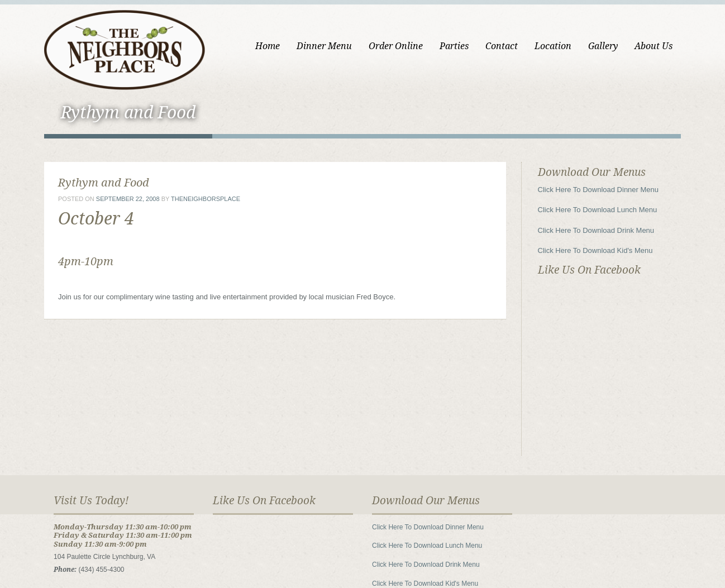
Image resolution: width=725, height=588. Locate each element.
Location (553, 46)
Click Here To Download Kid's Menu (595, 250)
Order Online (396, 46)
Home (268, 46)
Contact (502, 46)
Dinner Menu (324, 46)
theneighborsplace (206, 199)
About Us (654, 46)
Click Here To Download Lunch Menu (598, 210)
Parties (454, 46)
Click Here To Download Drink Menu (596, 230)
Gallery (603, 46)
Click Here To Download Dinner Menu (598, 190)
